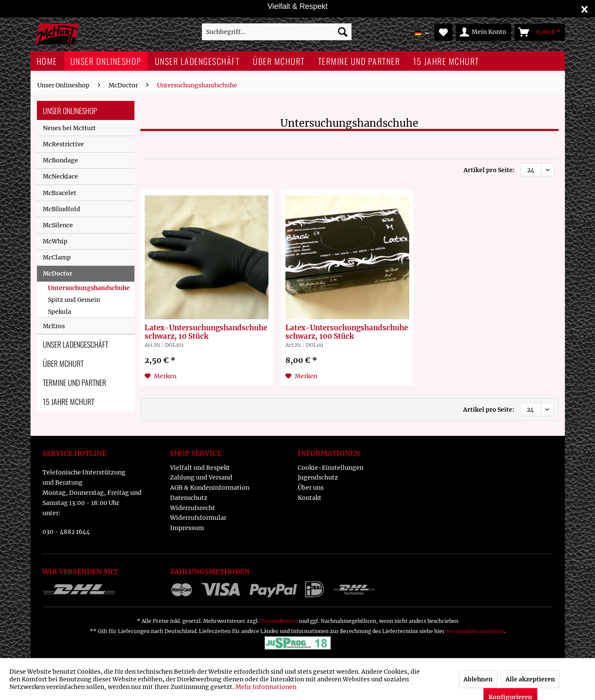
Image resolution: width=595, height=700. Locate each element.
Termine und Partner (74, 382)
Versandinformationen (475, 631)
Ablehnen (478, 679)
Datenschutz (189, 498)
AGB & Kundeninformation (210, 488)
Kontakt (310, 498)
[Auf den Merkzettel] (161, 376)
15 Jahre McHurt (68, 402)
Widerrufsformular (198, 518)
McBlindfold (61, 209)
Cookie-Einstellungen (331, 468)
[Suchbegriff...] (277, 32)
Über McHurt (63, 363)
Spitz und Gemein (74, 300)
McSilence (58, 225)
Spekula (60, 312)
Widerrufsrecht (193, 508)
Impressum (187, 528)
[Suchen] (343, 32)
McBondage (60, 160)
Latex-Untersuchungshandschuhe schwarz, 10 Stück (206, 332)
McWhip (55, 241)
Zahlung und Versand (201, 477)
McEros (54, 326)
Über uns (311, 488)
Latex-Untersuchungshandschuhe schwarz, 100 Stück (347, 332)
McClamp (57, 257)
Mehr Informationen (266, 687)
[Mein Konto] (483, 32)
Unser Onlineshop (70, 111)
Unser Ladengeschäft (75, 344)
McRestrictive (63, 144)
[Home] (47, 61)
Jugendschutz (318, 477)
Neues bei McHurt (69, 128)
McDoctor (58, 273)
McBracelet (60, 193)
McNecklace (60, 176)
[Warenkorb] (540, 32)
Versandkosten (279, 621)
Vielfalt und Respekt (200, 468)
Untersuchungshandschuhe (89, 288)
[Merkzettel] (443, 32)
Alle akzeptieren (530, 679)
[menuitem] (277, 32)
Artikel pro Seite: (489, 170)
